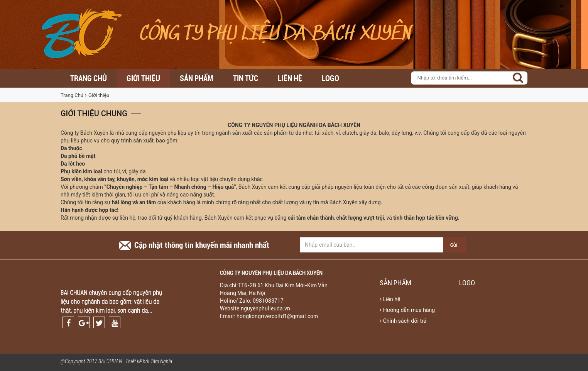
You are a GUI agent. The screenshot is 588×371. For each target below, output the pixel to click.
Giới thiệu (143, 78)
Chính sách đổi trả (403, 321)
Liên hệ (290, 78)
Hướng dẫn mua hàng (407, 310)
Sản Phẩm (197, 78)
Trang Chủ (72, 95)
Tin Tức (246, 78)
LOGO (330, 78)
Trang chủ (89, 78)
